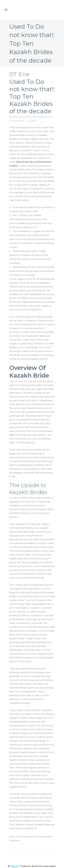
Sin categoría (40, 117)
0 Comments (17, 121)
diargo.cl (15, 866)
